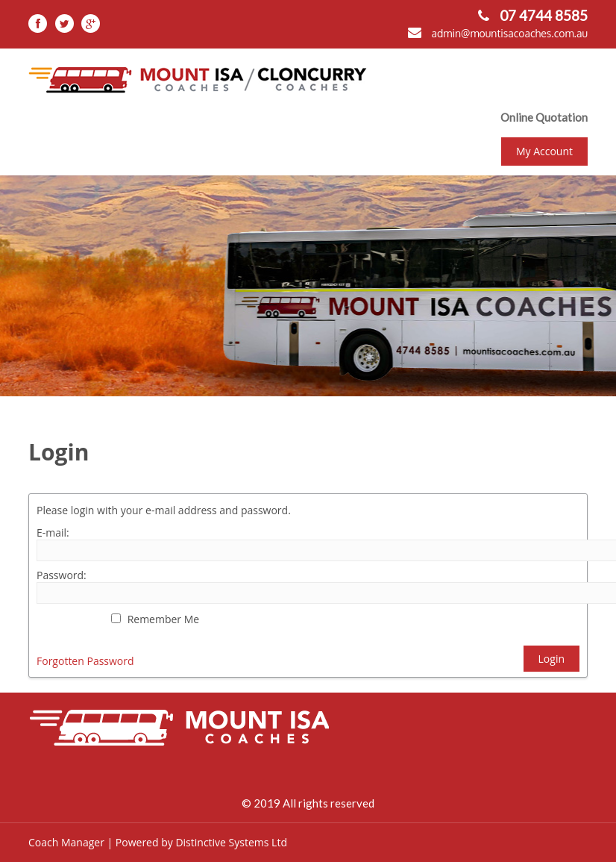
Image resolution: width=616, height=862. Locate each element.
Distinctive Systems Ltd (231, 842)
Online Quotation (544, 117)
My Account (544, 151)
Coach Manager (66, 842)
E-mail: (53, 532)
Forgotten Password (85, 661)
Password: (62, 575)
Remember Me (164, 619)
